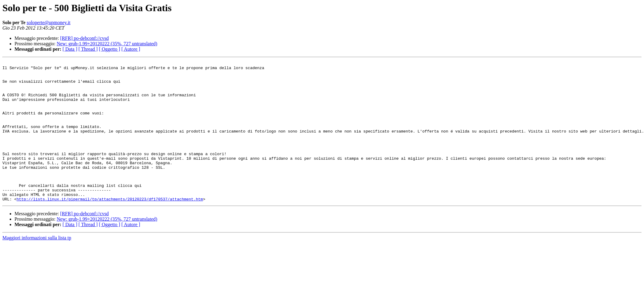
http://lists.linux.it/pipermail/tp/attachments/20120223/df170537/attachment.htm (110, 227)
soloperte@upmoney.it (49, 22)
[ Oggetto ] (109, 49)
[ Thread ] (88, 49)
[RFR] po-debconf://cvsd (84, 38)
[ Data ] (70, 49)
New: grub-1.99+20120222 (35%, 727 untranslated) (107, 44)
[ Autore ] (131, 49)
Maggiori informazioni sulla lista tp (37, 266)
